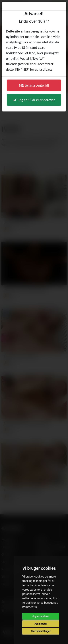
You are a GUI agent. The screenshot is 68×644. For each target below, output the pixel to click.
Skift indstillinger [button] (41, 631)
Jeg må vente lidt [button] (34, 85)
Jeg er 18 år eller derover (34, 100)
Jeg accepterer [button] (41, 616)
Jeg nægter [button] (41, 624)
